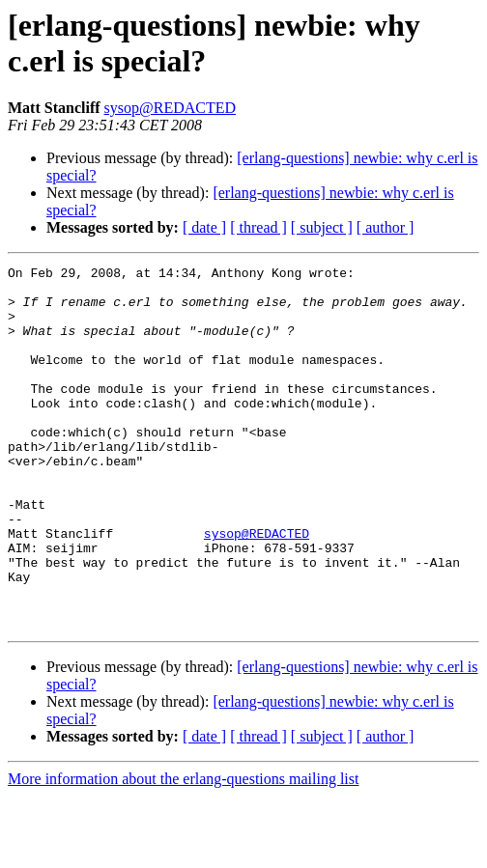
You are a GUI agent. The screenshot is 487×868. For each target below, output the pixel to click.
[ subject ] (322, 227)
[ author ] (386, 227)
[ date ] (204, 227)
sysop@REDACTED (171, 108)
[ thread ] (258, 227)
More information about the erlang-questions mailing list (183, 851)
